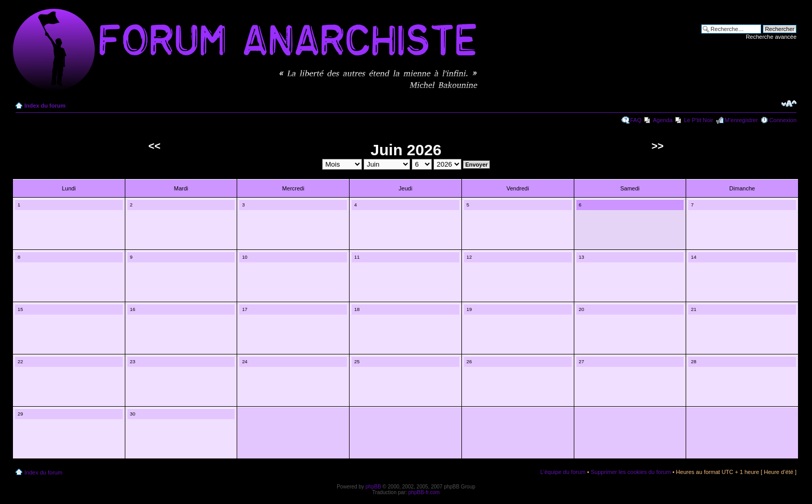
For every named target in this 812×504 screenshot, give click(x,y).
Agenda (663, 120)
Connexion (783, 120)
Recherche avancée (771, 37)
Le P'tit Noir (699, 120)
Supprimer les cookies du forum (631, 472)
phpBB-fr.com (424, 492)
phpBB (373, 487)
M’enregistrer (741, 120)
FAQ (636, 120)
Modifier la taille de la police (789, 103)
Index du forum (45, 106)
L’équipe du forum (563, 472)
